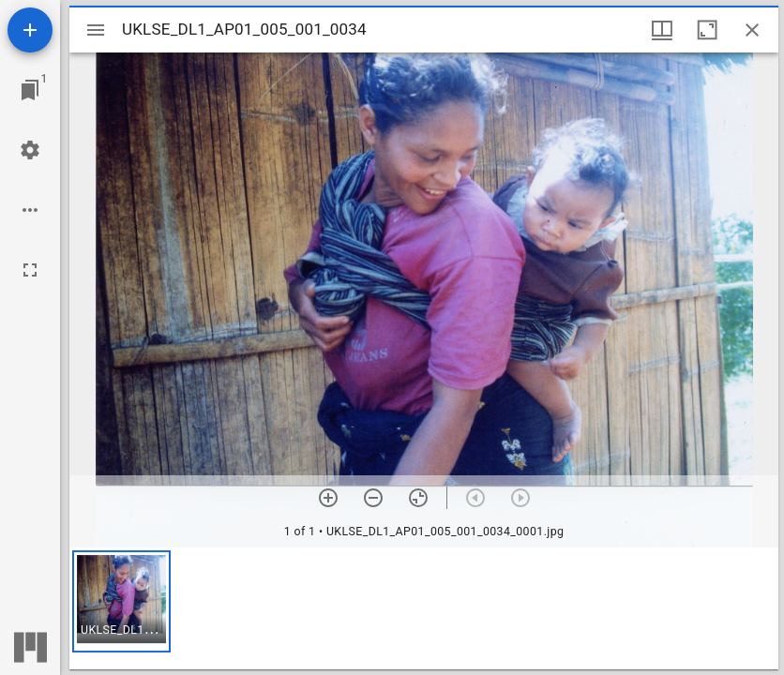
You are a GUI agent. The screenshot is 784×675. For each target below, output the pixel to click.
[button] (121, 601)
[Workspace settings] (30, 150)
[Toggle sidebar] (96, 30)
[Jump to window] (30, 90)
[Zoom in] (328, 498)
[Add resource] (30, 30)
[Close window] (752, 30)
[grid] (424, 608)
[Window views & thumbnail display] (662, 30)
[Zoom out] (373, 498)
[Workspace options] (30, 210)
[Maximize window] (707, 30)
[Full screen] (30, 270)
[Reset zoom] (418, 498)
